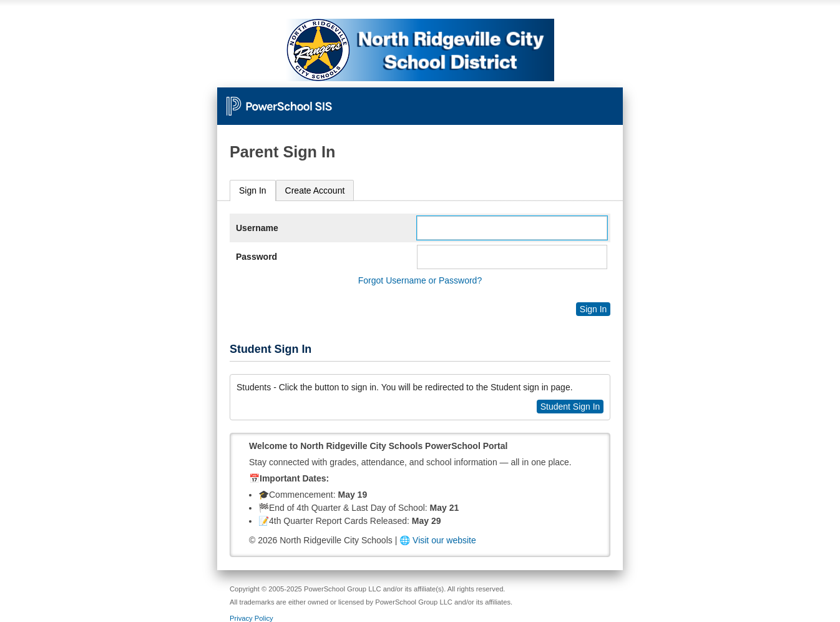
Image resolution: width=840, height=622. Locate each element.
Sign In (253, 190)
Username (257, 228)
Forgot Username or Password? (420, 280)
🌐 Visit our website (438, 540)
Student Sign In (570, 407)
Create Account (315, 190)
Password (256, 257)
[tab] (253, 191)
